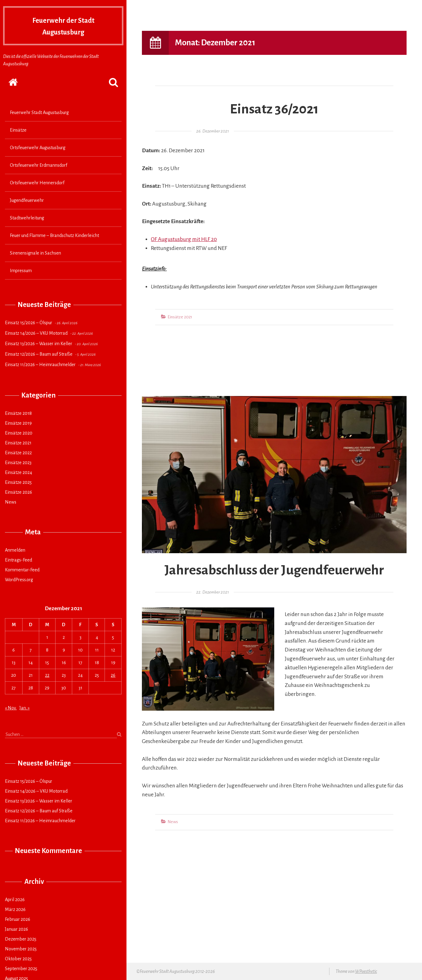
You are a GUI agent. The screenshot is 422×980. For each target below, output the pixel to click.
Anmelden (15, 550)
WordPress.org (19, 580)
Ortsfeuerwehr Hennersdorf (37, 183)
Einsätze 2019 (18, 423)
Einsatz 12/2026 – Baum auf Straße (39, 354)
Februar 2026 (18, 919)
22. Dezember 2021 (213, 592)
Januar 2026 (17, 929)
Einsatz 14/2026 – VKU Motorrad (36, 333)
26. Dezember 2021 (213, 131)
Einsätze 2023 (18, 463)
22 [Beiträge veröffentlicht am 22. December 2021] (47, 675)
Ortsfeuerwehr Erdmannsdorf (39, 165)
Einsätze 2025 (18, 482)
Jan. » (25, 708)
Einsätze (18, 130)
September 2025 (21, 969)
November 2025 (21, 949)
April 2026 (15, 900)
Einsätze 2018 (18, 413)
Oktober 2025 (18, 959)
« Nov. (11, 708)
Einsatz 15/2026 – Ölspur (29, 323)
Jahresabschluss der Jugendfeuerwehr (274, 570)
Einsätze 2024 (19, 472)
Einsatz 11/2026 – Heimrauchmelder (40, 365)
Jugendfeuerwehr (27, 200)
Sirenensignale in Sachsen (35, 253)
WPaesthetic (366, 971)
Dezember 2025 (21, 939)
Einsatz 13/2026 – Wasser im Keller (39, 344)
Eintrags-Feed (19, 560)
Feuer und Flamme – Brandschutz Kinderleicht (54, 235)
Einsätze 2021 (18, 443)
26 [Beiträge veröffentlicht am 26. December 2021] (113, 675)
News (11, 502)
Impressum (21, 271)
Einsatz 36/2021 (274, 109)
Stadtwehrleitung (27, 218)
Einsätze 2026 (19, 492)
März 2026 (15, 909)
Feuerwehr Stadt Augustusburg (39, 112)
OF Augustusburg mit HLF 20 (184, 239)
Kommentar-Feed (22, 570)
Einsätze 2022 (18, 453)
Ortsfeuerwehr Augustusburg (38, 148)
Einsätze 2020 (19, 433)
